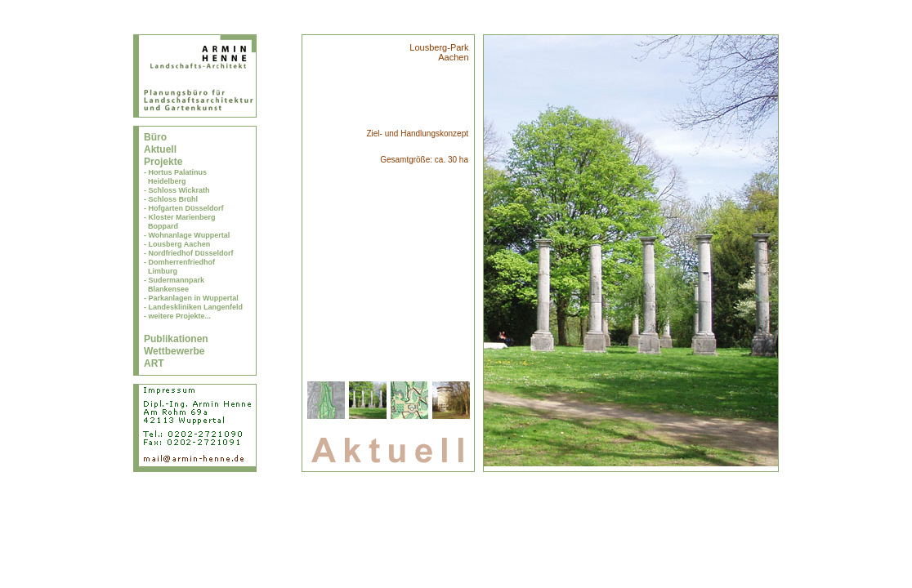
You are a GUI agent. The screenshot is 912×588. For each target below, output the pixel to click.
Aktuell (160, 149)
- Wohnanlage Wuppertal (187, 235)
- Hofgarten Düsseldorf (184, 208)
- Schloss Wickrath (177, 190)
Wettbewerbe (174, 351)
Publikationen (176, 339)
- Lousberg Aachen (177, 244)
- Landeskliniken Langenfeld (193, 307)
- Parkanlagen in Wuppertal (191, 298)
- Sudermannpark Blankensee (174, 285)
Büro (155, 137)
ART (154, 363)
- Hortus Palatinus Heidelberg (175, 177)
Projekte (163, 162)
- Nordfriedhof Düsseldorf (189, 253)
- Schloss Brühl (171, 199)
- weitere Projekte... (177, 316)
